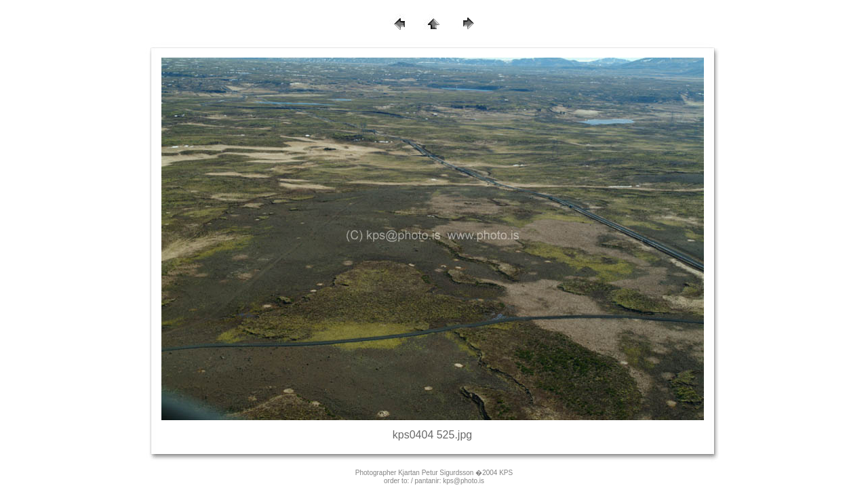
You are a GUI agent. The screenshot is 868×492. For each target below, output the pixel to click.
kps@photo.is (463, 481)
